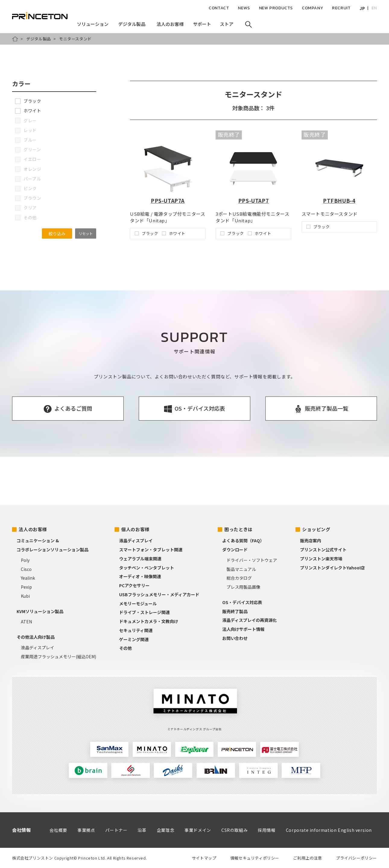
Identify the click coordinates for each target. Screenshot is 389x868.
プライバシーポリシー (356, 858)
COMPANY (312, 8)
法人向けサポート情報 (243, 629)
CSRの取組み (234, 830)
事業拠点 (86, 830)
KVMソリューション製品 (40, 611)
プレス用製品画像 (243, 587)
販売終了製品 (235, 611)
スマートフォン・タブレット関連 (151, 550)
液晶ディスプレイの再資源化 (250, 620)
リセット (86, 233)
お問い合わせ (235, 638)
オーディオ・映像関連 (140, 576)
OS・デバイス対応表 (242, 602)
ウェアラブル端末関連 (140, 559)
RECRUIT (341, 8)
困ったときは (239, 529)
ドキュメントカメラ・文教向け (149, 621)
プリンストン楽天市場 (321, 559)
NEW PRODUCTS (276, 8)
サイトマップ (204, 858)
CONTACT (219, 8)
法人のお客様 (33, 529)
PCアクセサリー (134, 585)
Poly (25, 560)
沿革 (142, 830)
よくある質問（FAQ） (243, 541)
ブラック (28, 101)
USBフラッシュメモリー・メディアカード (159, 594)
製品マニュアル (241, 569)
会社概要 (58, 830)
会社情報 (21, 830)
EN (374, 8)
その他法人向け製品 (36, 637)
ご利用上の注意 (307, 858)
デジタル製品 (39, 39)
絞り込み (57, 233)
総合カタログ (239, 578)
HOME (15, 39)
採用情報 (267, 830)
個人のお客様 (135, 529)
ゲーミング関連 (134, 639)
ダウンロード (235, 550)
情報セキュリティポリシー (255, 858)
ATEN (26, 622)
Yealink (28, 578)
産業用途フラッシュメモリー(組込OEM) (59, 656)
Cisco (26, 569)
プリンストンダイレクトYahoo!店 (332, 568)
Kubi (25, 596)
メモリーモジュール (138, 603)
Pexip (26, 587)
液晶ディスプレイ (38, 647)
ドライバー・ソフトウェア (252, 560)
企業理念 (166, 830)
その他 (125, 648)
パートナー (116, 830)
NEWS (244, 8)
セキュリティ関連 (136, 630)
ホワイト (28, 111)
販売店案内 (311, 541)
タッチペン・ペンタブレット (147, 568)
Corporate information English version (329, 830)
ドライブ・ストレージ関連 (144, 612)
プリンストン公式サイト (323, 550)
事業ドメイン (198, 830)
